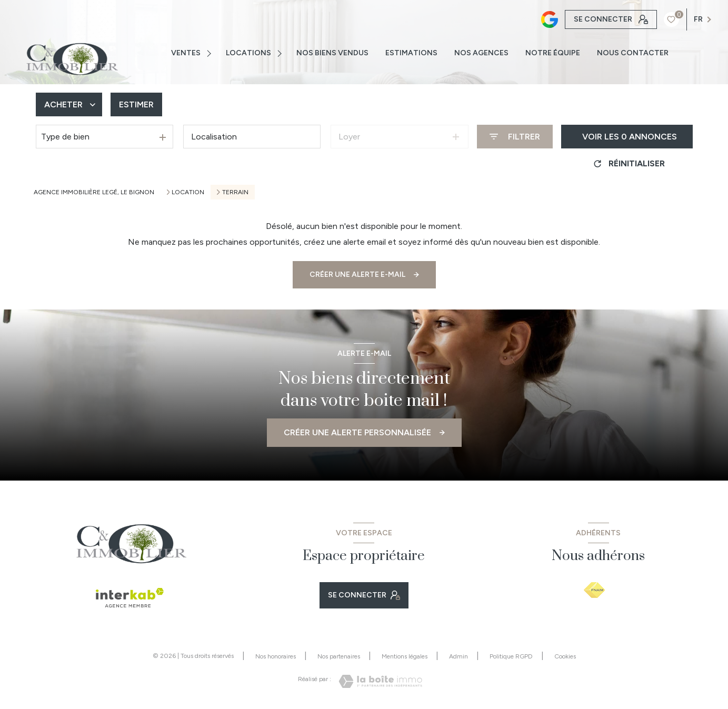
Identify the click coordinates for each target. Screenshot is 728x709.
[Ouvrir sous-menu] (211, 53)
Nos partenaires (339, 656)
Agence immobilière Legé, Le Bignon (94, 192)
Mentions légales (405, 656)
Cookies (565, 657)
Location (188, 192)
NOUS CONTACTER (633, 53)
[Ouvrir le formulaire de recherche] (515, 137)
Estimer (136, 104)
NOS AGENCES (481, 53)
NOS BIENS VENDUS (332, 53)
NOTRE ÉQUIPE (553, 53)
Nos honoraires (276, 656)
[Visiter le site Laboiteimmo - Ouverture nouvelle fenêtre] (380, 681)
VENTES (186, 53)
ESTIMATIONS (411, 53)
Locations (248, 53)
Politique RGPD (511, 656)
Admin (458, 656)
